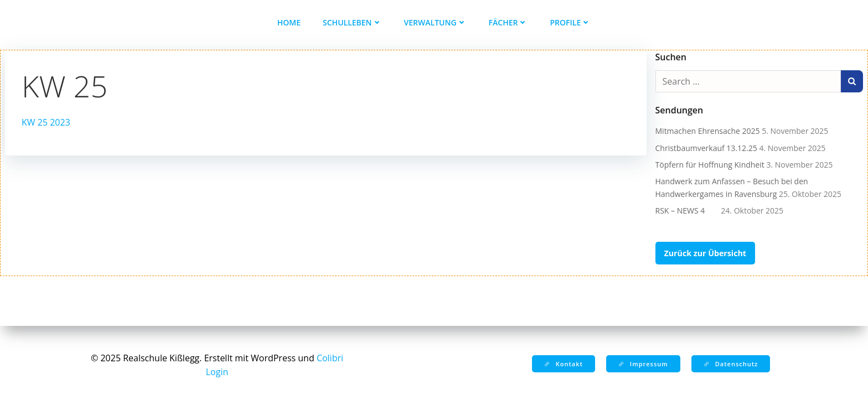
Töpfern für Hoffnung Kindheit (710, 165)
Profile (570, 22)
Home (289, 22)
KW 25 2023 (46, 122)
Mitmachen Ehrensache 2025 (708, 131)
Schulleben (352, 22)
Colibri (330, 358)
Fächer (508, 22)
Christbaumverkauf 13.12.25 (706, 148)
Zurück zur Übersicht (705, 253)
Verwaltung (435, 22)
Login (217, 372)
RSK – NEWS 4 (687, 211)
